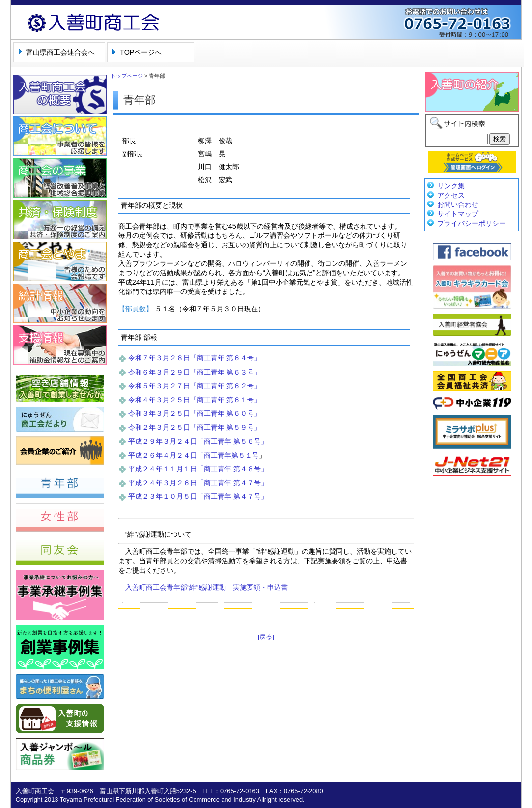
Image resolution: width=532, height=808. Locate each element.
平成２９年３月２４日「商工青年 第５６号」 (198, 441)
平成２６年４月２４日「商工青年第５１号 (194, 455)
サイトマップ (458, 214)
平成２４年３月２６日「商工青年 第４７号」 (198, 483)
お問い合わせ (458, 204)
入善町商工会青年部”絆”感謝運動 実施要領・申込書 (207, 587)
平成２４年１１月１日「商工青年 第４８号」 (198, 469)
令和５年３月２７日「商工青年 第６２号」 (195, 386)
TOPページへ (141, 52)
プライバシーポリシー (472, 223)
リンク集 (451, 186)
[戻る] (266, 637)
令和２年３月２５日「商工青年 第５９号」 (195, 427)
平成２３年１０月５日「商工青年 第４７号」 (198, 496)
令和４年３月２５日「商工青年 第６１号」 (195, 400)
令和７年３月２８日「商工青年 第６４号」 (195, 358)
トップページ (127, 76)
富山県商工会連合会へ (60, 52)
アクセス (451, 195)
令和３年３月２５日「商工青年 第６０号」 (195, 413)
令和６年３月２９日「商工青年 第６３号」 (195, 372)
